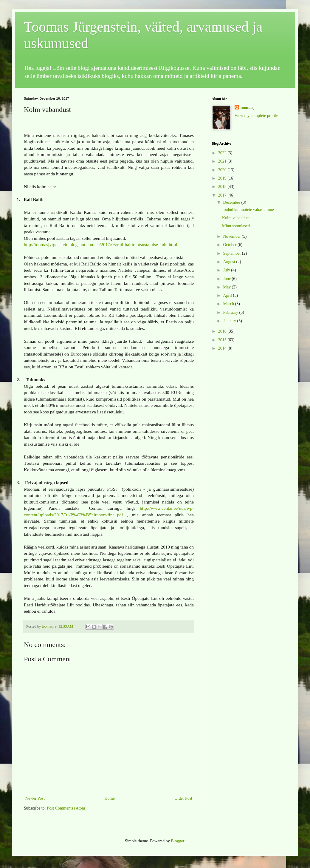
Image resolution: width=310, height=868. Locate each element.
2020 (223, 170)
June (227, 279)
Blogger (177, 841)
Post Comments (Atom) (67, 808)
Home (110, 798)
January (230, 321)
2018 (223, 187)
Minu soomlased (236, 226)
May (227, 287)
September (232, 253)
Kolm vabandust (236, 218)
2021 (223, 161)
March (229, 304)
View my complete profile (256, 116)
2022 (223, 153)
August (230, 262)
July (227, 270)
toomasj (248, 108)
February (231, 312)
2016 (223, 331)
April (228, 295)
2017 (223, 195)
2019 (223, 178)
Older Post (184, 798)
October (230, 245)
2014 (223, 348)
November (232, 236)
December (232, 202)
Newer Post (35, 798)
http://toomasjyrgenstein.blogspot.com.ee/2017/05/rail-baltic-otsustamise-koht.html (100, 244)
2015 (223, 340)
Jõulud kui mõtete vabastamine (248, 210)
